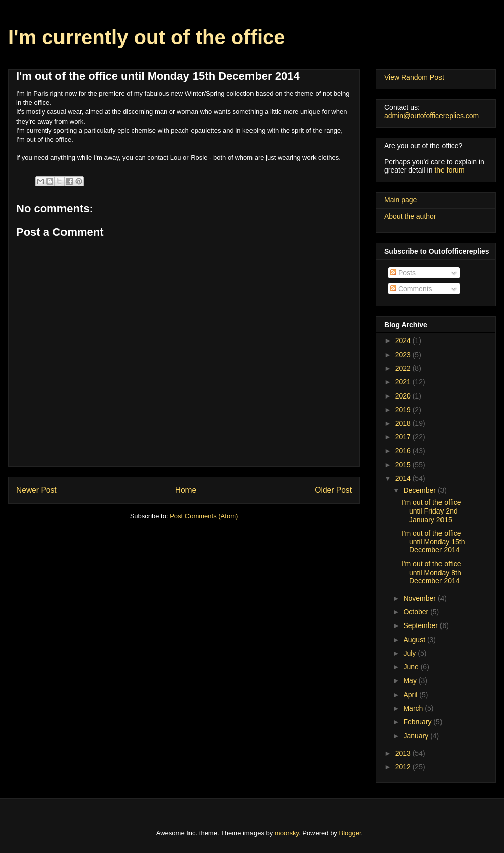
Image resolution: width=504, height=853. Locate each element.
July (411, 653)
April (411, 695)
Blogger (350, 833)
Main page (400, 200)
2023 (404, 355)
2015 (404, 465)
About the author (410, 216)
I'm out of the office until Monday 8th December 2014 (431, 573)
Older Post (333, 490)
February (418, 722)
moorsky (287, 833)
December (420, 490)
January (417, 736)
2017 (404, 437)
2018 (404, 423)
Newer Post (37, 490)
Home (186, 490)
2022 (404, 368)
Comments (411, 289)
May (411, 680)
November (420, 598)
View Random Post (414, 77)
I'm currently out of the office (147, 37)
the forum (449, 170)
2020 (404, 396)
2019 (404, 410)
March (414, 708)
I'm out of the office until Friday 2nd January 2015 (431, 511)
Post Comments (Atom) (204, 516)
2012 (404, 767)
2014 (404, 478)
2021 (404, 382)
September (421, 625)
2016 (404, 451)
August (415, 640)
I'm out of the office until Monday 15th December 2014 (433, 542)
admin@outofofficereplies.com (431, 116)
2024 (404, 340)
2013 (404, 753)
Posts (403, 273)
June (412, 667)
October (417, 612)
